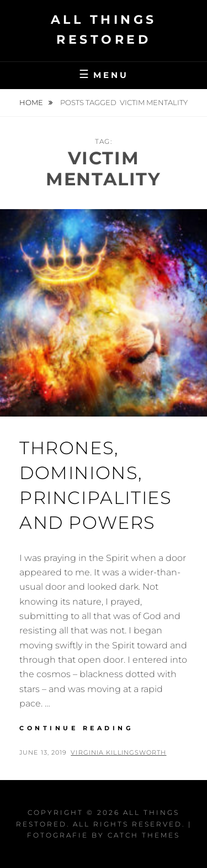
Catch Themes (144, 835)
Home (32, 102)
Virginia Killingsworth (118, 752)
